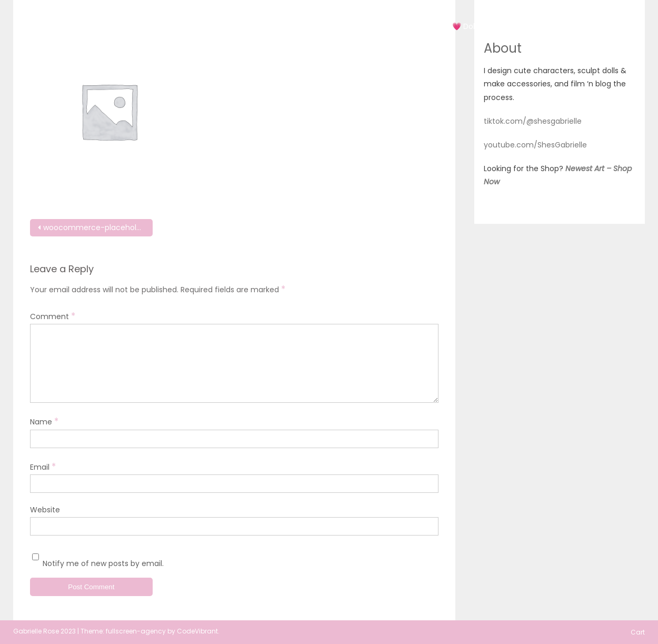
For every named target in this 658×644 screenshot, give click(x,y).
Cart (615, 26)
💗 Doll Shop (475, 26)
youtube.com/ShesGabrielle (535, 145)
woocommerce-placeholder (96, 227)
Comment (53, 316)
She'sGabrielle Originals (130, 17)
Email (43, 467)
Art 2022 (418, 26)
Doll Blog (531, 26)
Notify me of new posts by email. (103, 563)
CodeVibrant (197, 631)
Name (44, 421)
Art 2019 (321, 26)
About (576, 26)
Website (45, 510)
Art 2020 (369, 26)
